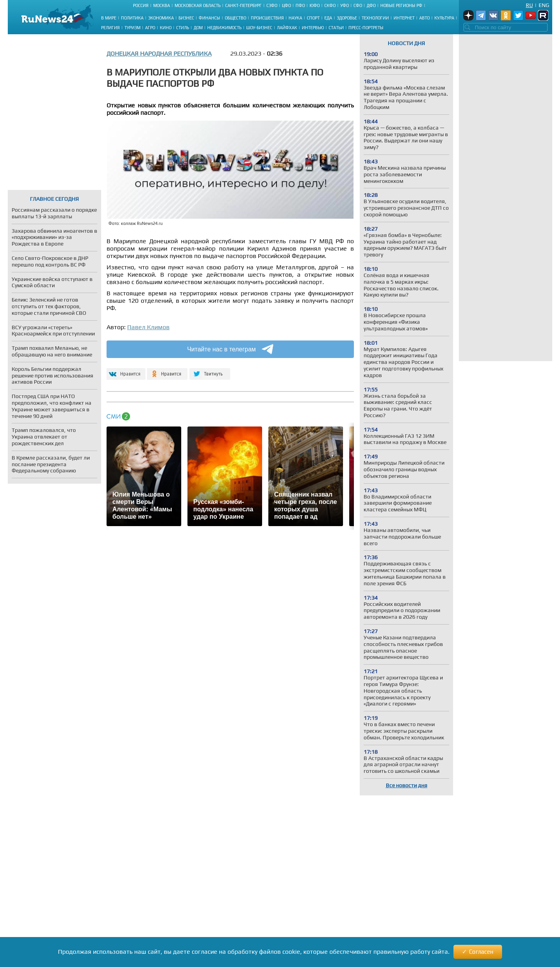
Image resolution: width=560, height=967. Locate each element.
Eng (544, 5)
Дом (198, 28)
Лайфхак (287, 28)
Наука (295, 18)
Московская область (198, 5)
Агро (150, 28)
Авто (424, 18)
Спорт (313, 18)
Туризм (132, 28)
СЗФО (272, 5)
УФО (345, 5)
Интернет (404, 18)
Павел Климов (148, 327)
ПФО (300, 5)
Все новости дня (407, 785)
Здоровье (347, 18)
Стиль (183, 28)
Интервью (313, 28)
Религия (110, 28)
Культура (444, 18)
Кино (166, 28)
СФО (358, 5)
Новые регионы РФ (401, 5)
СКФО (330, 5)
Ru (529, 5)
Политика (132, 18)
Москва (162, 5)
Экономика (161, 18)
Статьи (336, 28)
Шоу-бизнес (259, 28)
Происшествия (267, 18)
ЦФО (286, 5)
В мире (109, 18)
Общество (235, 18)
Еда (328, 18)
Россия (141, 5)
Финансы (209, 18)
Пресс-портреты (366, 28)
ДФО (371, 5)
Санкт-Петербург (243, 5)
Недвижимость (224, 28)
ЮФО (315, 5)
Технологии (375, 18)
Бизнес (186, 18)
